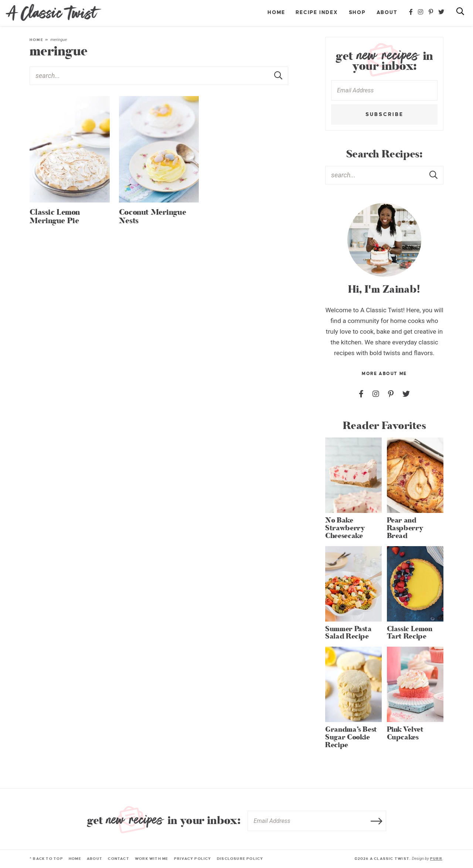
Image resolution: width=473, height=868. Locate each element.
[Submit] (279, 75)
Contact (118, 859)
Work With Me (152, 859)
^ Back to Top (46, 859)
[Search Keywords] (159, 76)
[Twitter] (442, 12)
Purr (436, 859)
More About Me (384, 374)
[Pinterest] (431, 12)
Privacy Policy (193, 859)
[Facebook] (411, 12)
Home (276, 12)
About (387, 12)
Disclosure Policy (240, 859)
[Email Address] (384, 90)
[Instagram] (421, 12)
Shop (357, 12)
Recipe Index (317, 12)
